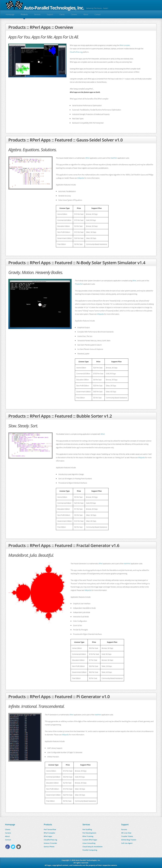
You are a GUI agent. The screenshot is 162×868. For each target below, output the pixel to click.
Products (24, 14)
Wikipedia (81, 178)
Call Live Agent (127, 843)
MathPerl (114, 158)
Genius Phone (49, 847)
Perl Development (89, 833)
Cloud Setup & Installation (93, 847)
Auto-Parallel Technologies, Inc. (45, 8)
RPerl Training (88, 836)
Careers (74, 14)
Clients (62, 14)
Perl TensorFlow (50, 830)
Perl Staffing (87, 830)
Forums (124, 830)
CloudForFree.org (76, 52)
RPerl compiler (125, 45)
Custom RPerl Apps (90, 840)
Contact (97, 14)
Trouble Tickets (127, 836)
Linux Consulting (89, 843)
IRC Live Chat (126, 833)
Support (50, 14)
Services (37, 14)
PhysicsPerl (79, 284)
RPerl (88, 158)
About (86, 14)
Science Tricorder (50, 843)
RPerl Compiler (49, 833)
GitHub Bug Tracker (129, 840)
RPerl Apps (48, 836)
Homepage (10, 14)
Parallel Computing (90, 850)
